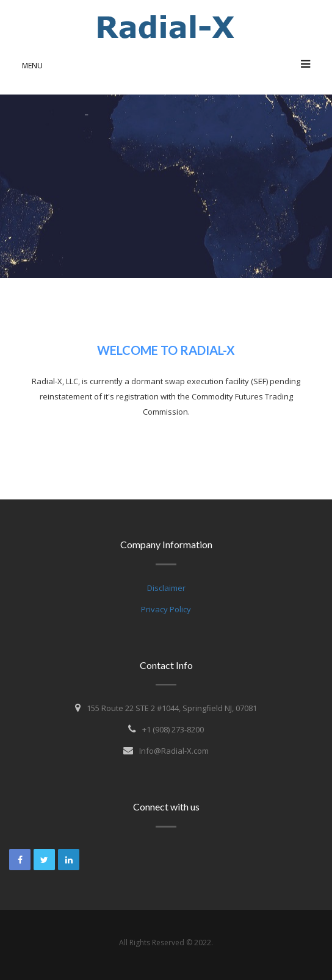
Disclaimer (166, 588)
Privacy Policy (166, 609)
